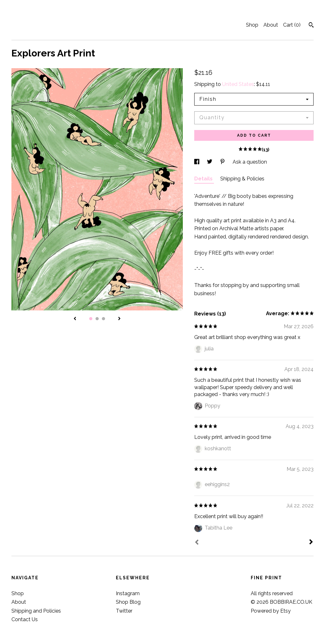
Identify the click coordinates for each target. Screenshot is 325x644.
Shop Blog (128, 602)
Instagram (128, 593)
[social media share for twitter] (210, 162)
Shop (252, 25)
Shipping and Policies (36, 611)
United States (238, 84)
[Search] (311, 26)
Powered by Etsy (271, 611)
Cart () (292, 25)
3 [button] (103, 319)
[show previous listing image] (75, 319)
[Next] (311, 543)
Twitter (124, 611)
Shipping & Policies (242, 179)
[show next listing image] (119, 319)
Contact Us (25, 619)
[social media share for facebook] (197, 162)
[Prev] (197, 543)
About (271, 25)
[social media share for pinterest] (223, 162)
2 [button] (97, 319)
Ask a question (250, 162)
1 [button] (91, 319)
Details (204, 179)
